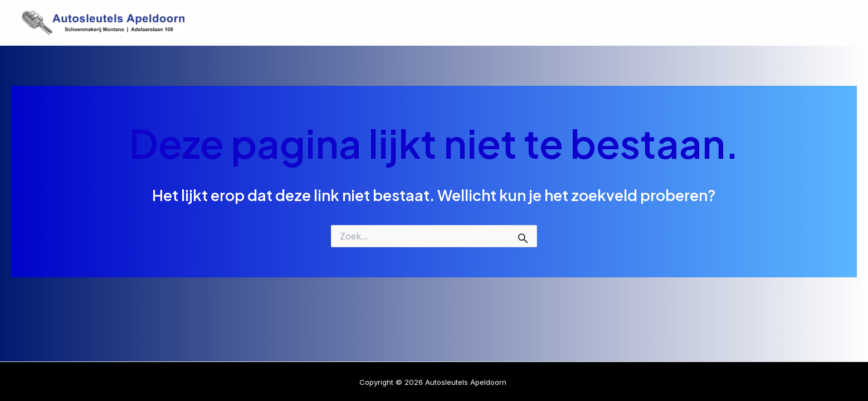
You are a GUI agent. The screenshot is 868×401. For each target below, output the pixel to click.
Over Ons (753, 23)
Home (625, 23)
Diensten (685, 23)
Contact (818, 23)
